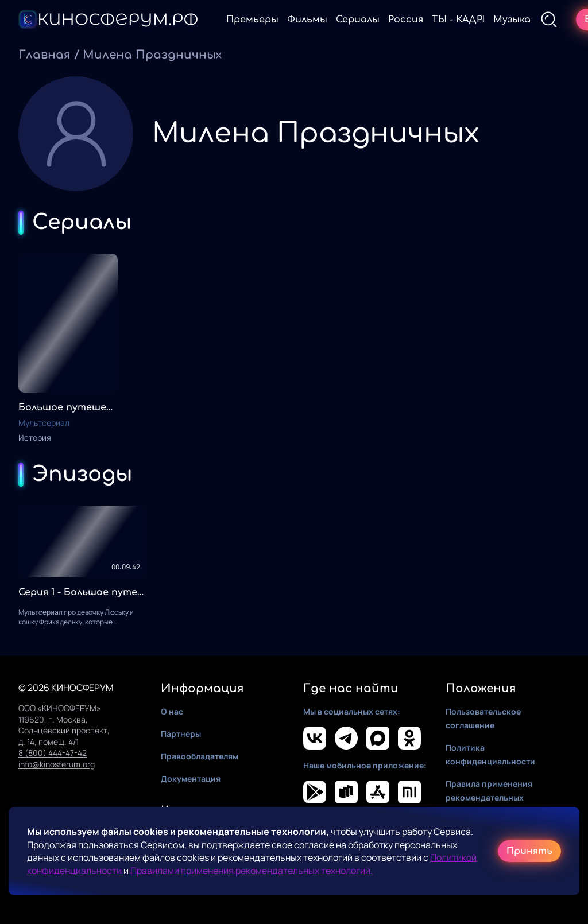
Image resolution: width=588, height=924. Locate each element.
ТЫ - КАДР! (458, 20)
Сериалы (358, 20)
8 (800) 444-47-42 (53, 753)
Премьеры (252, 20)
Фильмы (307, 20)
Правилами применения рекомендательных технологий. (252, 871)
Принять (529, 851)
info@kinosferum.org (57, 764)
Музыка (512, 20)
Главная (45, 55)
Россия (406, 20)
